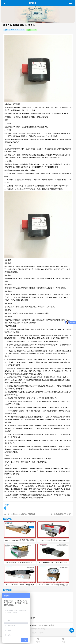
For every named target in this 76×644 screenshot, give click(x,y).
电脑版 (42, 633)
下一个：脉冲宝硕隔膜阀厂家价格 (60, 514)
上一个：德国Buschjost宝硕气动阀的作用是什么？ (22, 514)
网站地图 (35, 633)
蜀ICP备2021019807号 (38, 629)
